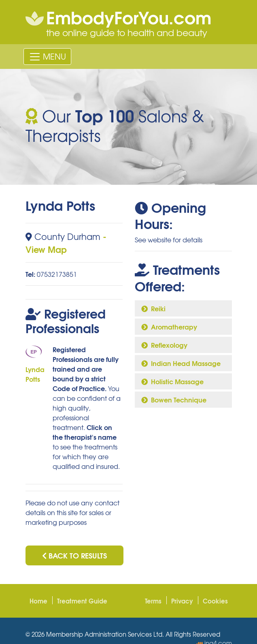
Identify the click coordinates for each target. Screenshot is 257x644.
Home (38, 601)
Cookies (215, 601)
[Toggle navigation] (47, 56)
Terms (153, 601)
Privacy (182, 601)
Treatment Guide (82, 601)
